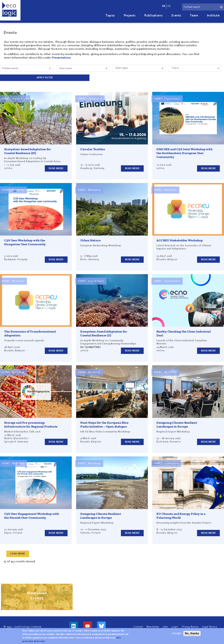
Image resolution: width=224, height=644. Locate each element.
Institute (213, 16)
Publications (153, 16)
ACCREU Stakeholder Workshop (180, 240)
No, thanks (192, 633)
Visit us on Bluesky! (101, 626)
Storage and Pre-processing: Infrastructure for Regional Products (31, 424)
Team (194, 16)
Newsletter (153, 626)
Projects (130, 16)
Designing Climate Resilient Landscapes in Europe (177, 424)
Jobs (165, 626)
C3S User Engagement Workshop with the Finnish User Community (32, 515)
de (169, 6)
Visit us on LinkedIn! (73, 626)
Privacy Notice (190, 626)
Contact (138, 626)
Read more (56, 168)
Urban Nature (90, 240)
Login (175, 626)
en (164, 6)
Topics (110, 16)
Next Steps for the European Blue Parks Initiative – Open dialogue (104, 424)
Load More (18, 553)
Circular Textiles (93, 149)
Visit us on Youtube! (87, 626)
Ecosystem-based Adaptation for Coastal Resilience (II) (104, 333)
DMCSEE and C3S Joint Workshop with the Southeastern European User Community (184, 153)
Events (176, 16)
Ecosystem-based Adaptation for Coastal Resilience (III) (28, 151)
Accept (177, 633)
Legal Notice (209, 626)
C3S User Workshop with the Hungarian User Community (25, 242)
